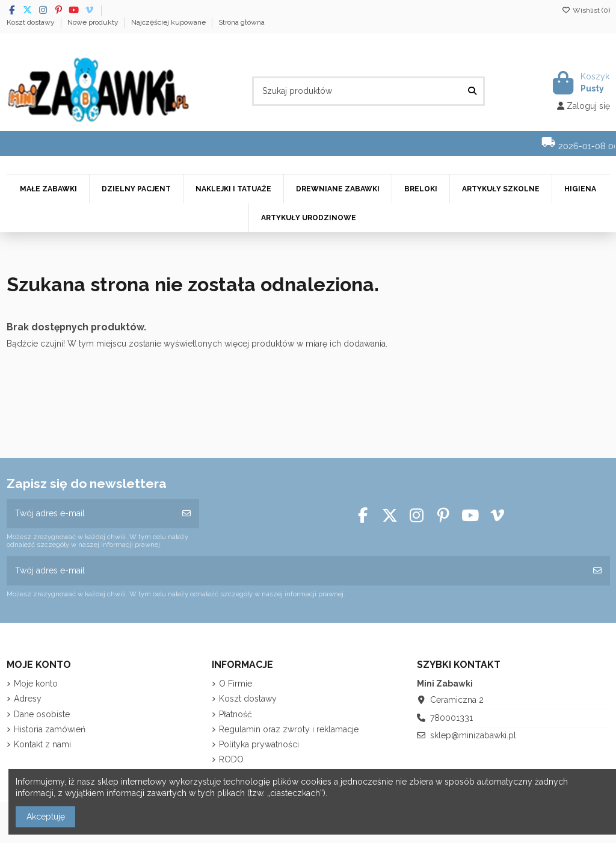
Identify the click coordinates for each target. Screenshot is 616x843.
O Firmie (236, 684)
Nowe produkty (94, 22)
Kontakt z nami (42, 744)
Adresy (28, 699)
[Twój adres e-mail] (91, 514)
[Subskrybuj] (186, 514)
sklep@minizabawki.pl (473, 735)
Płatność (236, 714)
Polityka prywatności (259, 744)
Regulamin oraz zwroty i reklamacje (289, 729)
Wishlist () (586, 10)
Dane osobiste (42, 714)
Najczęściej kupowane (169, 22)
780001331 (451, 718)
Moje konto (36, 684)
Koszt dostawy (32, 22)
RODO (231, 759)
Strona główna (242, 22)
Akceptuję (46, 817)
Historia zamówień (50, 729)
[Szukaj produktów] (472, 91)
